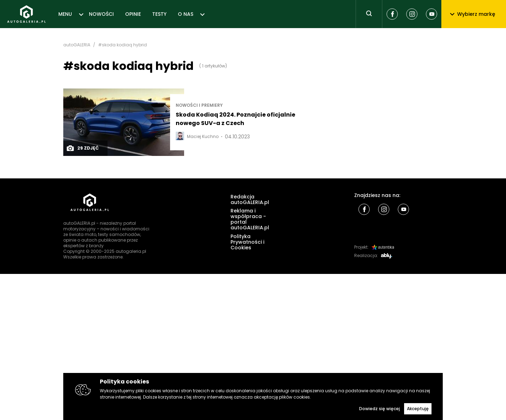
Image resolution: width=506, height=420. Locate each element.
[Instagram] (412, 14)
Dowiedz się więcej (379, 409)
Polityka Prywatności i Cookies (247, 242)
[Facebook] (392, 14)
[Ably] (387, 256)
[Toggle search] (369, 14)
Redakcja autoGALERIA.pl (250, 199)
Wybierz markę (473, 14)
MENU (65, 14)
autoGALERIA (77, 45)
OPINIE (133, 14)
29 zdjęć (82, 148)
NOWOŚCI (101, 14)
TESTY (159, 14)
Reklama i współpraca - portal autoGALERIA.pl (250, 219)
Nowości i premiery (199, 105)
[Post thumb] (124, 122)
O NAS (186, 14)
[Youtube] (432, 14)
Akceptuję (418, 409)
